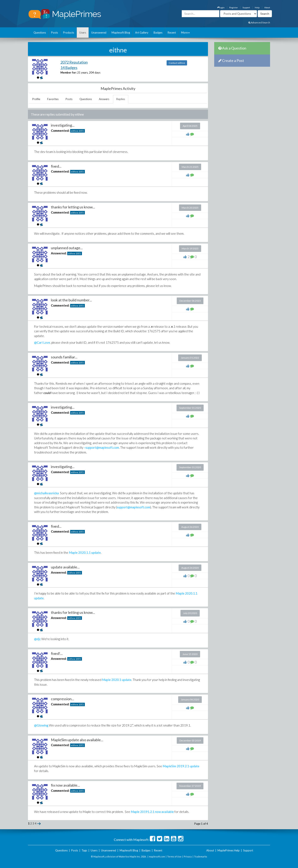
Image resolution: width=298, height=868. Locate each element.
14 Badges (69, 68)
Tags (84, 850)
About (267, 7)
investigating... (63, 125)
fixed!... (57, 653)
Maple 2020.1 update (117, 680)
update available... (65, 567)
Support (246, 7)
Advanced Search (259, 22)
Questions (40, 33)
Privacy (188, 857)
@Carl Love (42, 342)
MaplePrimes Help (229, 850)
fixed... (56, 166)
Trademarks (201, 857)
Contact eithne (177, 63)
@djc (37, 639)
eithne (75, 131)
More (185, 33)
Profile (36, 99)
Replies (121, 99)
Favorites (53, 99)
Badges (158, 33)
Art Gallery (142, 33)
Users (83, 33)
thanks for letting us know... (73, 207)
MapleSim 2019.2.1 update (181, 766)
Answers (104, 99)
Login (221, 7)
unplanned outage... (67, 248)
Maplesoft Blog (121, 33)
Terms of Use (174, 857)
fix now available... (65, 785)
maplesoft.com (157, 857)
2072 (81, 131)
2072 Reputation (74, 62)
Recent (172, 33)
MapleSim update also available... (77, 740)
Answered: (59, 253)
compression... (62, 699)
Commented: (60, 131)
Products (69, 33)
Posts (55, 33)
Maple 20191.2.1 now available (152, 812)
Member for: (68, 73)
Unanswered (99, 33)
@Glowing (41, 725)
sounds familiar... (64, 357)
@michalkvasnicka (46, 493)
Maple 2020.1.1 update (85, 552)
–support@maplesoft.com (101, 447)
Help (257, 7)
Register (234, 7)
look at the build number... (71, 300)
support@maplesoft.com (133, 507)
